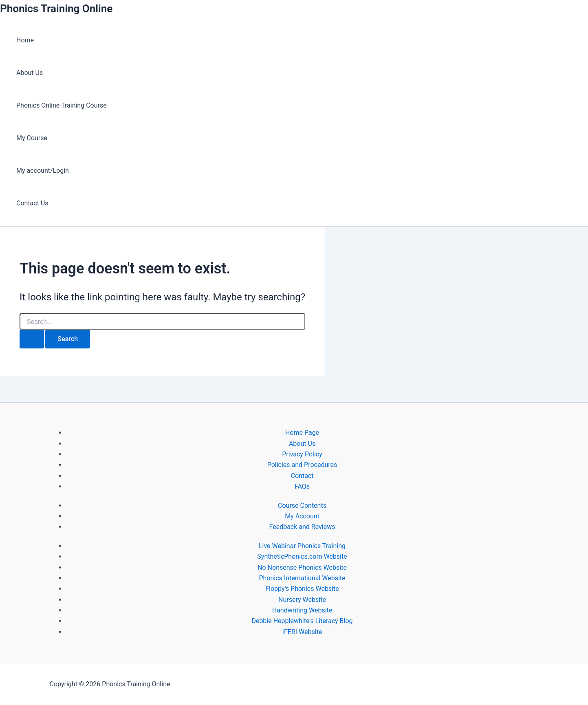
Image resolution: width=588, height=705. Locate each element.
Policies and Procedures (302, 465)
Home (25, 40)
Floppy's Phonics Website (302, 589)
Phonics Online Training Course (62, 105)
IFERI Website (302, 632)
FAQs (302, 486)
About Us (30, 73)
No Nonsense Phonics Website (302, 567)
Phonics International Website (302, 578)
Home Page (302, 433)
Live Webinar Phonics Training (302, 546)
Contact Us (32, 203)
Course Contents (302, 506)
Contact (302, 476)
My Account (302, 516)
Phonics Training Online (56, 9)
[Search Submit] (32, 339)
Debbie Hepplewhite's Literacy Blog (302, 621)
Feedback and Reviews (302, 527)
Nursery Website (302, 600)
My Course (32, 138)
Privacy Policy (302, 454)
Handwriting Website (302, 610)
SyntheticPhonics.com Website (302, 556)
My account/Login (43, 171)
